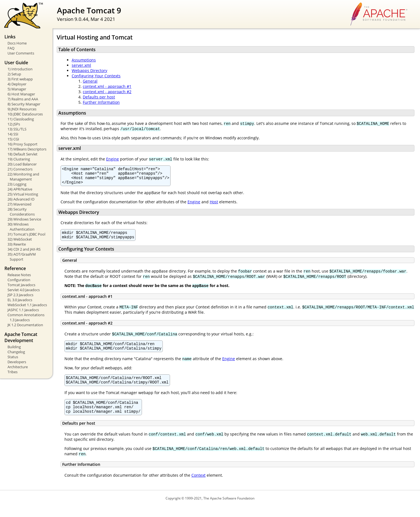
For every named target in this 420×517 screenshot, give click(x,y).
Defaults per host (99, 97)
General (90, 81)
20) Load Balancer (22, 164)
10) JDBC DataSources (25, 114)
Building (14, 347)
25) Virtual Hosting (23, 194)
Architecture (18, 367)
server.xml (81, 65)
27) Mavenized (19, 204)
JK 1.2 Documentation (25, 325)
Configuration (19, 280)
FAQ (11, 48)
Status (13, 357)
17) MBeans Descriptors (27, 149)
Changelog (16, 352)
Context (198, 486)
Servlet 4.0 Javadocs (24, 290)
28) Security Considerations (21, 212)
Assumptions (84, 60)
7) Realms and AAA (23, 99)
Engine (112, 159)
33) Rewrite (17, 244)
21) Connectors (20, 169)
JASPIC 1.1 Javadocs (23, 310)
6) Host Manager (21, 94)
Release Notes (19, 275)
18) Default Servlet (22, 154)
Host (214, 205)
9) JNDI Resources (22, 109)
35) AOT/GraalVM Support (22, 257)
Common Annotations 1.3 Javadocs (26, 317)
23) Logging (17, 184)
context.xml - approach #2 (107, 92)
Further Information (101, 102)
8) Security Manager (24, 104)
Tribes (12, 372)
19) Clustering (19, 159)
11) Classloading (21, 119)
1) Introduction (20, 69)
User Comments (21, 53)
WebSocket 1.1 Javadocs (27, 305)
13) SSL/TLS (17, 129)
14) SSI (13, 134)
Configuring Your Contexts (96, 76)
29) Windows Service (24, 219)
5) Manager (17, 89)
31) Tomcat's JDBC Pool (26, 234)
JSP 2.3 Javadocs (20, 295)
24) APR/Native (20, 189)
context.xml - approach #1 (107, 86)
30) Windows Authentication (21, 227)
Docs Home (17, 43)
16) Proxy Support (22, 144)
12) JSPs (14, 124)
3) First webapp (20, 79)
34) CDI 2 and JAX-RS (24, 249)
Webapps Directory (89, 70)
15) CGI (13, 139)
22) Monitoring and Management (23, 177)
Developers (17, 362)
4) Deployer (17, 84)
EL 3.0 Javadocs (20, 300)
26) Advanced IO (21, 199)
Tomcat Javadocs (21, 285)
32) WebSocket (20, 239)
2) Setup (14, 74)
